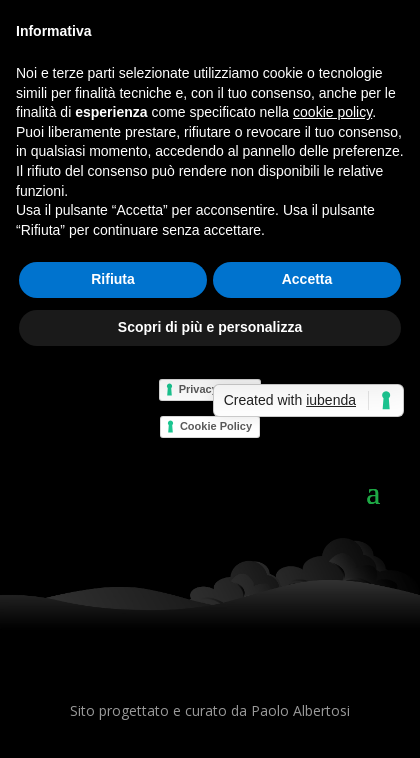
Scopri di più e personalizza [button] (210, 327)
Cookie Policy (216, 426)
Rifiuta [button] (113, 279)
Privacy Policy (216, 389)
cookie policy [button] (332, 112)
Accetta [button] (307, 279)
